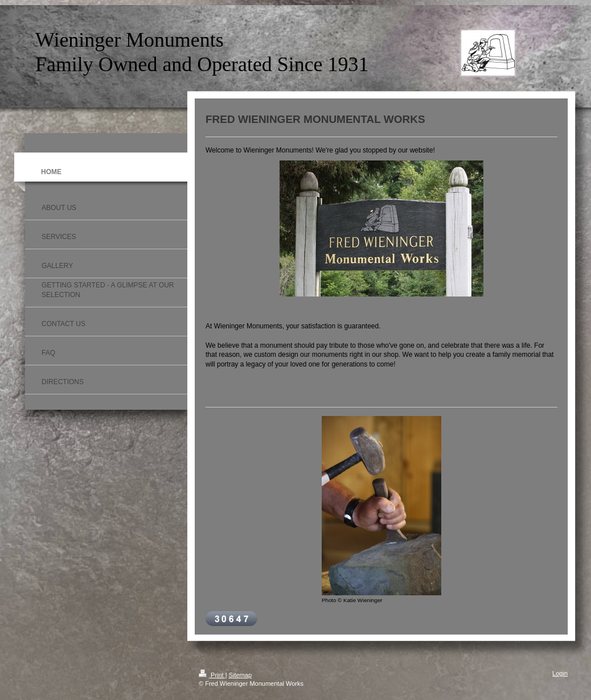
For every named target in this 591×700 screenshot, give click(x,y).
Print (212, 675)
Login (560, 673)
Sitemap (240, 675)
